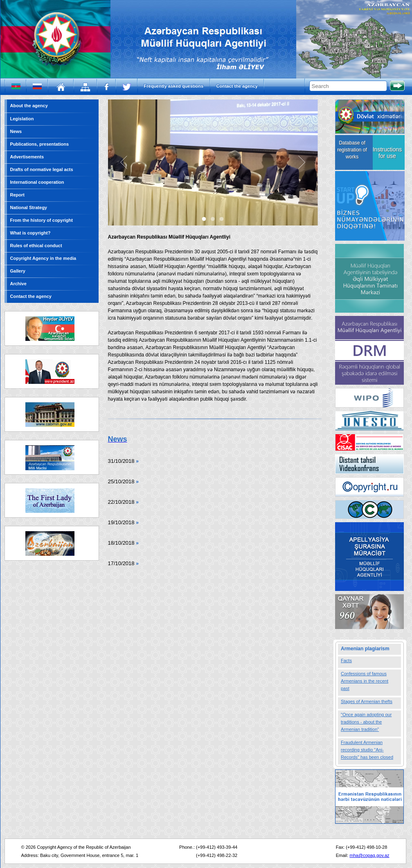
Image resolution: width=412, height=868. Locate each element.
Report (17, 195)
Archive (18, 284)
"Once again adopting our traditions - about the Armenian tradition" (366, 722)
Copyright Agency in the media (43, 258)
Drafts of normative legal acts (42, 169)
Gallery (18, 271)
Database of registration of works (352, 150)
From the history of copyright (42, 220)
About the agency (29, 106)
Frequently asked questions (174, 86)
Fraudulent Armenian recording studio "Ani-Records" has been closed (367, 750)
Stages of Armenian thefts (367, 701)
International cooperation (37, 182)
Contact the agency (237, 86)
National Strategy (29, 207)
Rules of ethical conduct (36, 246)
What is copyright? (30, 233)
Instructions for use (387, 153)
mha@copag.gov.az (369, 855)
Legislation (22, 119)
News (16, 131)
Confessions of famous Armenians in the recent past (365, 681)
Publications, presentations (40, 144)
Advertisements (27, 157)
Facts (346, 661)
